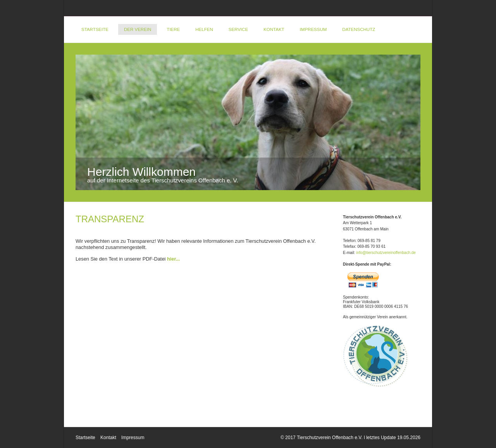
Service (238, 29)
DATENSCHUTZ (359, 29)
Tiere (173, 29)
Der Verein (138, 29)
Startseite (95, 29)
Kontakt (274, 29)
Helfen (204, 29)
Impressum (313, 29)
